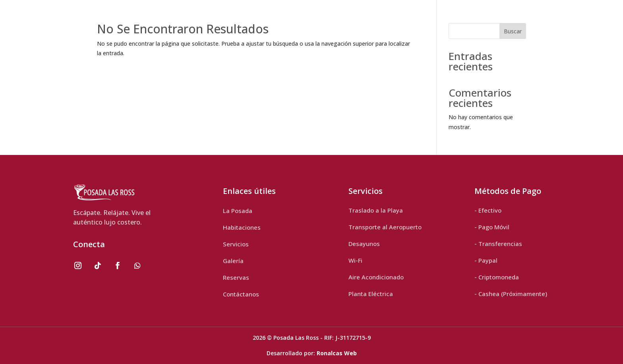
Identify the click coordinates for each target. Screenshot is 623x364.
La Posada (238, 211)
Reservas (236, 277)
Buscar (513, 31)
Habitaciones (242, 227)
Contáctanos (241, 294)
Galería (233, 261)
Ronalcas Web (337, 353)
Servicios (236, 244)
